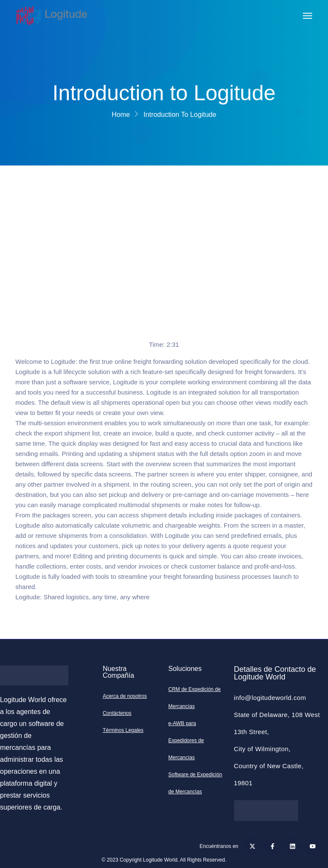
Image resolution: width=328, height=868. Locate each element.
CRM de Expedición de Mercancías (195, 698)
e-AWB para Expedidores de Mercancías (186, 740)
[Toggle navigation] (307, 16)
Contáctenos (117, 713)
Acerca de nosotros (124, 696)
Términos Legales (123, 730)
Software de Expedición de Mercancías (195, 783)
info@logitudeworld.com (270, 698)
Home (121, 115)
